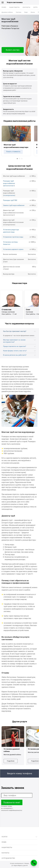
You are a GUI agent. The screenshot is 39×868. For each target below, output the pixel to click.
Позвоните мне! (12, 802)
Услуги (4, 837)
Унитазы (19, 12)
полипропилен (9, 195)
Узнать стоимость (13, 152)
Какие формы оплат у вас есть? (15, 351)
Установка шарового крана (13, 249)
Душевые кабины (7, 12)
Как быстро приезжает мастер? (15, 331)
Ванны (33, 12)
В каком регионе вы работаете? (15, 355)
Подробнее (11, 761)
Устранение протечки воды (13, 237)
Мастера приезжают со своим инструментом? (14, 341)
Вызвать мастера (13, 50)
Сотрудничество (8, 858)
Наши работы (14, 7)
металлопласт (9, 186)
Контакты (26, 7)
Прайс (4, 7)
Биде (26, 12)
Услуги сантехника (15, 2)
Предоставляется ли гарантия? (15, 346)
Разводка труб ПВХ (10, 200)
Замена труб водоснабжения (14, 205)
